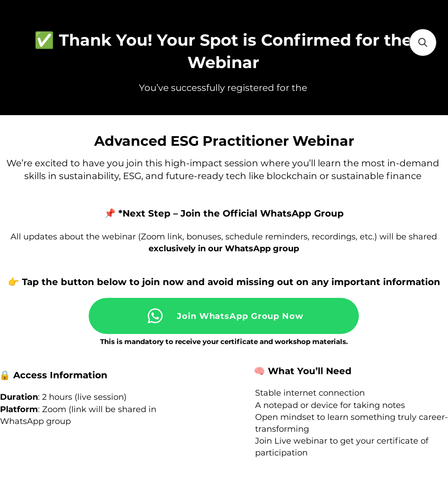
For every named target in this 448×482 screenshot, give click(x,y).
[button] (423, 42)
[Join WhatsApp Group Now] (224, 316)
